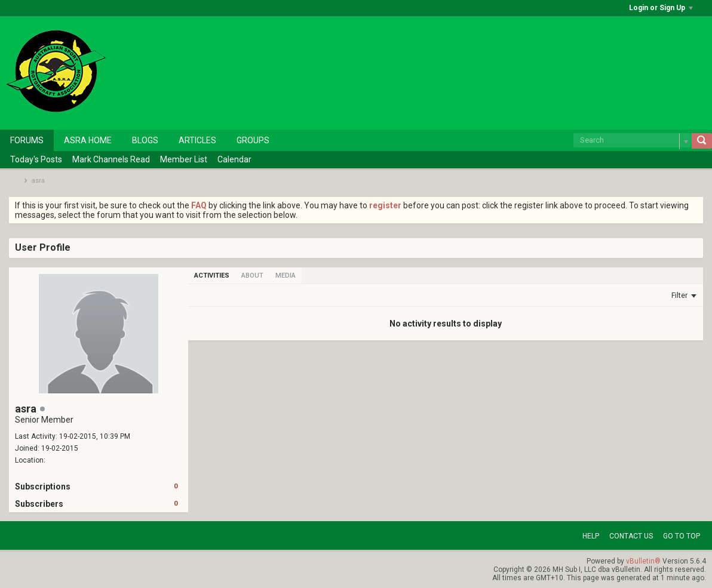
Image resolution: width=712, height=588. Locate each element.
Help (591, 536)
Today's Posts (36, 159)
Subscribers (39, 504)
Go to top (682, 536)
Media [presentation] (286, 275)
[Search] (633, 140)
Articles (197, 140)
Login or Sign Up (661, 8)
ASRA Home (88, 140)
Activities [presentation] (212, 275)
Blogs (145, 140)
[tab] (212, 275)
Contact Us (631, 536)
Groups (253, 140)
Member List (184, 159)
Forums (27, 140)
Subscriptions (43, 487)
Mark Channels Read (111, 159)
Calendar (234, 159)
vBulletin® (643, 561)
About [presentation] (252, 275)
